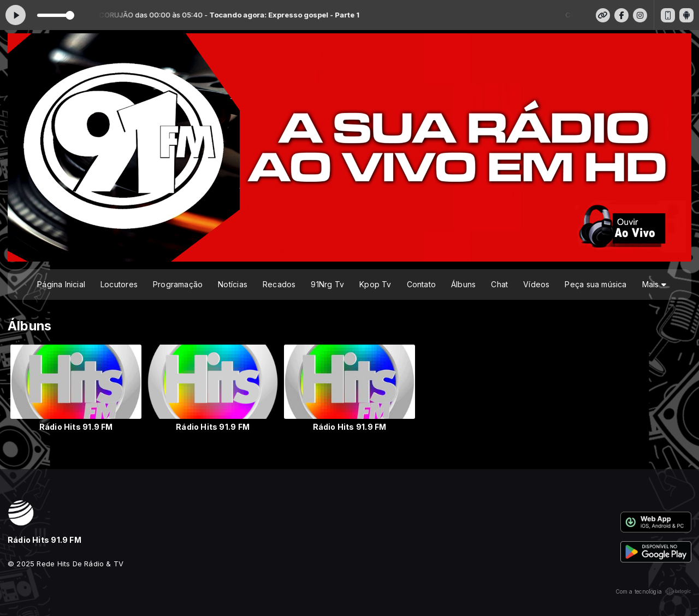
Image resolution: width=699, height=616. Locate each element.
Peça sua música (596, 284)
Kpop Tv (375, 284)
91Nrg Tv (327, 284)
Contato (421, 284)
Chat (499, 284)
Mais (654, 284)
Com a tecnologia (653, 591)
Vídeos (536, 284)
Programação (178, 284)
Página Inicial (61, 284)
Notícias (233, 284)
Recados (279, 284)
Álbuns (463, 284)
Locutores (119, 284)
